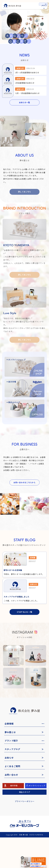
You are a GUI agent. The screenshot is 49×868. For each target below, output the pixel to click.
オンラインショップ (37, 816)
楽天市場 (14, 816)
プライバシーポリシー (25, 832)
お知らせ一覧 (24, 125)
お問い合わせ (11, 805)
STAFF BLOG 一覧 (24, 642)
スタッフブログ (12, 780)
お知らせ (9, 788)
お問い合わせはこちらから (24, 505)
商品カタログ (25, 823)
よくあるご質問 (12, 797)
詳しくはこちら (24, 214)
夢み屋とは (10, 763)
